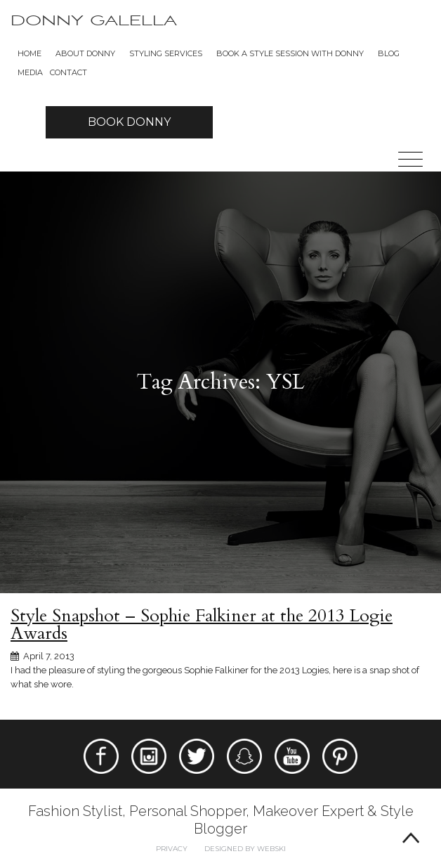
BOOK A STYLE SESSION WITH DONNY (290, 53)
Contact (68, 72)
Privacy (172, 849)
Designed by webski (245, 849)
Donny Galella (94, 21)
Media (30, 72)
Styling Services (166, 53)
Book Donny (129, 122)
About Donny (85, 53)
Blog (389, 53)
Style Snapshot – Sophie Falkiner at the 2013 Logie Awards (202, 624)
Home (29, 53)
